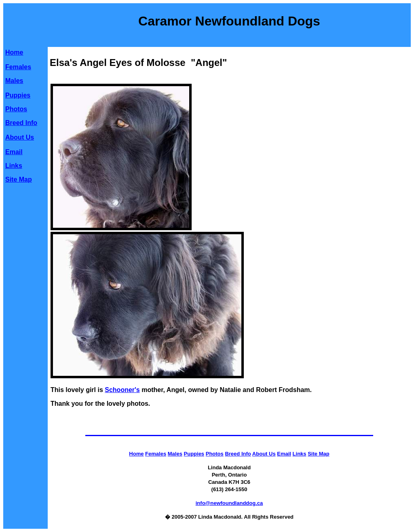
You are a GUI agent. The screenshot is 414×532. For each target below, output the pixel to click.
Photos (16, 109)
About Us (20, 137)
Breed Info (21, 123)
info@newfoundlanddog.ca (229, 503)
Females (18, 67)
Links (14, 166)
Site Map (19, 179)
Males (14, 81)
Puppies (18, 95)
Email (14, 152)
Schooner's (122, 390)
